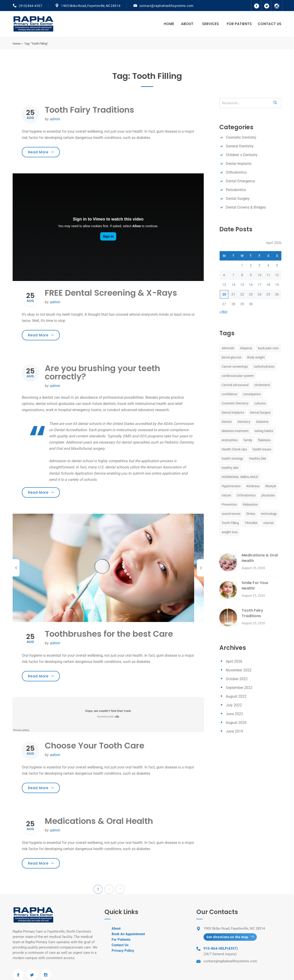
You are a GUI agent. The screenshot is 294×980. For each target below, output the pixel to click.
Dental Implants (239, 164)
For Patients (239, 24)
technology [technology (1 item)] (269, 514)
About (187, 24)
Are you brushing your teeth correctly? (102, 372)
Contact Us (270, 24)
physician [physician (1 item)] (268, 495)
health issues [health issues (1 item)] (262, 449)
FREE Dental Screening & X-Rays (111, 293)
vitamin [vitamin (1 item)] (269, 523)
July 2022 (234, 705)
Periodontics (236, 190)
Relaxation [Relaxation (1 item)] (250, 504)
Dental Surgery (238, 199)
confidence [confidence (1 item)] (229, 394)
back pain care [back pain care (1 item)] (268, 348)
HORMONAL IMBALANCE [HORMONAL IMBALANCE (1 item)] (240, 477)
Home (169, 24)
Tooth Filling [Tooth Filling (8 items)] (230, 523)
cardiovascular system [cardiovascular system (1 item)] (238, 376)
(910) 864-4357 (31, 6)
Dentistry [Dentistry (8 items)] (244, 422)
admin (55, 119)
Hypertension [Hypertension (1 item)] (231, 486)
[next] (200, 568)
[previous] (16, 568)
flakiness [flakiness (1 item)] (264, 440)
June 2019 (234, 731)
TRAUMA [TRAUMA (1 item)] (251, 523)
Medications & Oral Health (99, 821)
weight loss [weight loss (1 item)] (230, 532)
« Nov (223, 312)
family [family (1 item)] (248, 440)
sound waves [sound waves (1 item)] (231, 514)
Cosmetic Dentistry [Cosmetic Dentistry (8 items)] (235, 403)
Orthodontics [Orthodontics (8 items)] (246, 495)
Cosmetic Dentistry (241, 137)
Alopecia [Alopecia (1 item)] (246, 348)
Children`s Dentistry (242, 155)
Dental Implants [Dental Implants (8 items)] (233, 413)
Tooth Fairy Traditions (89, 110)
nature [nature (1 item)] (226, 495)
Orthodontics (236, 172)
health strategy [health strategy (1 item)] (232, 458)
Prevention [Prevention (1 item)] (229, 504)
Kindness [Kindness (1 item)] (253, 486)
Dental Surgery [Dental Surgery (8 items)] (260, 413)
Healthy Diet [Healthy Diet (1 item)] (258, 458)
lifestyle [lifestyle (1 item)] (271, 486)
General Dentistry (240, 146)
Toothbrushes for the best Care (109, 634)
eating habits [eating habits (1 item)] (264, 431)
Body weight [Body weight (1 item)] (256, 357)
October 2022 (237, 679)
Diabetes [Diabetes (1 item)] (262, 422)
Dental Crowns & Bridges (246, 207)
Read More (44, 152)
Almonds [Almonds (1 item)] (228, 348)
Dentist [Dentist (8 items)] (227, 422)
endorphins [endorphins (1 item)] (230, 440)
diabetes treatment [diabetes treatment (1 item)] (235, 431)
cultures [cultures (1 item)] (260, 403)
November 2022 (239, 670)
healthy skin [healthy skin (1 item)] (230, 468)
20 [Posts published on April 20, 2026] (224, 294)
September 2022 (239, 688)
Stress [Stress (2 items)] (251, 514)
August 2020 (236, 723)
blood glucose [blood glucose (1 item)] (232, 357)
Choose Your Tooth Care (95, 746)
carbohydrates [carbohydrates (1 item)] (264, 367)
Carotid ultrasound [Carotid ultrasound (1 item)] (235, 385)
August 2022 (236, 696)
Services (211, 24)
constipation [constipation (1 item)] (252, 394)
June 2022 (234, 714)
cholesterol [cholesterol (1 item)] (262, 385)
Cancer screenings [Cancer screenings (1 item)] (235, 367)
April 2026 (234, 661)
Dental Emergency (240, 181)
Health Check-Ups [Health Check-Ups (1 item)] (234, 449)
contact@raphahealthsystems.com (166, 6)
